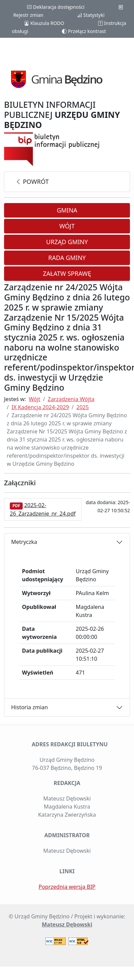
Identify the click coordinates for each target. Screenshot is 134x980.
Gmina (67, 210)
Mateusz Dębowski (67, 924)
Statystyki (91, 15)
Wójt (67, 226)
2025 (83, 407)
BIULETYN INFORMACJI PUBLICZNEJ (62, 115)
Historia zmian (29, 707)
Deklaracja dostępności (56, 7)
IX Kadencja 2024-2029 (40, 407)
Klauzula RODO (44, 23)
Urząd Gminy (67, 242)
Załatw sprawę (67, 273)
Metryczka (24, 542)
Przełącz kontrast (84, 31)
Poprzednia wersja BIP (67, 887)
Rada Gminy (67, 258)
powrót (32, 182)
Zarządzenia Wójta (71, 399)
